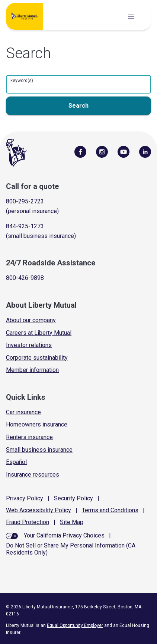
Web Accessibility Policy (39, 510)
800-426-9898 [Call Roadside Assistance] (25, 278)
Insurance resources (33, 475)
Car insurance (23, 412)
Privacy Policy (25, 498)
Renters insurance (29, 437)
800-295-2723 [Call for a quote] (25, 201)
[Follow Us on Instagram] (102, 151)
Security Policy (73, 498)
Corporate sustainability (37, 358)
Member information (32, 370)
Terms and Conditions (110, 510)
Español (16, 462)
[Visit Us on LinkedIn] (145, 151)
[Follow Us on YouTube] (124, 151)
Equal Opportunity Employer (75, 625)
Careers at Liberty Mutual (39, 333)
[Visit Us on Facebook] (80, 151)
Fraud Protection (28, 522)
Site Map (72, 522)
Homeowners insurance (37, 424)
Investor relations (29, 345)
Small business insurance (39, 450)
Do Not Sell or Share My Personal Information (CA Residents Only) (71, 549)
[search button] (78, 106)
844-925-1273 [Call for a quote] (25, 226)
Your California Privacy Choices (64, 535)
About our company (31, 320)
